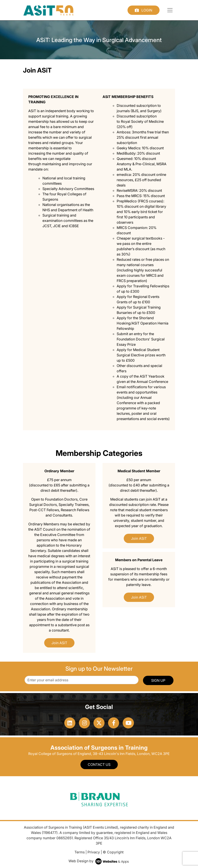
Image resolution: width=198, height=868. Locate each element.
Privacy (94, 852)
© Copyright (113, 852)
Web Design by (99, 861)
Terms (80, 852)
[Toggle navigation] (170, 10)
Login (144, 10)
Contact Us (99, 764)
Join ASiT (59, 643)
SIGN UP (158, 680)
